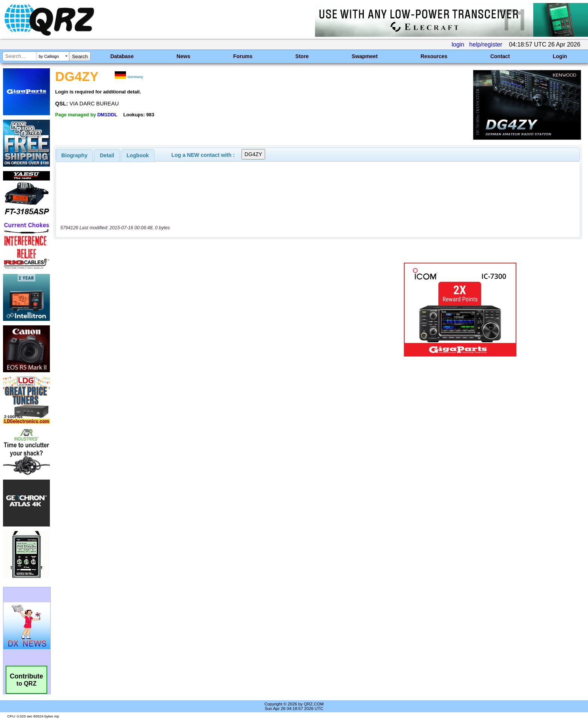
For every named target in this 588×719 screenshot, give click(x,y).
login (458, 44)
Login (560, 56)
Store (302, 56)
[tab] (75, 155)
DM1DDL (107, 115)
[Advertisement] (202, 310)
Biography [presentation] (75, 155)
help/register (486, 44)
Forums (243, 56)
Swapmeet (365, 56)
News (184, 56)
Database (122, 56)
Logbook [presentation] (138, 155)
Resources (434, 56)
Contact (500, 56)
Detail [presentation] (107, 155)
